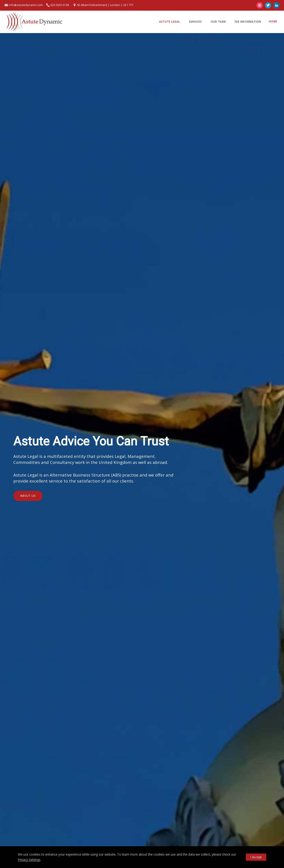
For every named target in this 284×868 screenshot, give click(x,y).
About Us (28, 496)
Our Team (218, 22)
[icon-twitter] (269, 5)
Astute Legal (170, 22)
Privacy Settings (29, 860)
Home (273, 21)
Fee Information (248, 22)
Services (195, 22)
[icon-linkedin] (276, 5)
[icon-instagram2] (261, 5)
